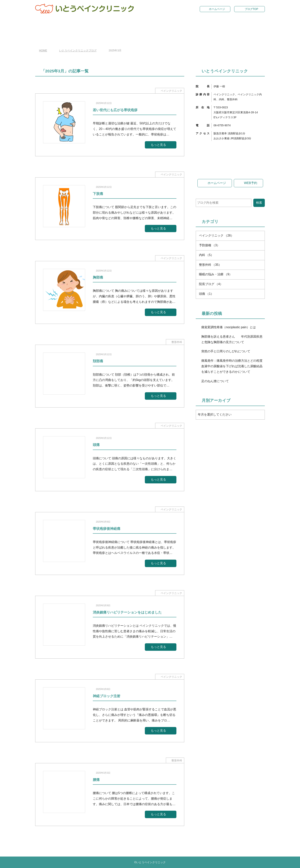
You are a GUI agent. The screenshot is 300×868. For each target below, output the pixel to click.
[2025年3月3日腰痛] (110, 795)
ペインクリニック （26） (216, 304)
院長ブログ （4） (211, 353)
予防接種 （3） (209, 314)
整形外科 (177, 342)
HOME (43, 50)
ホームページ (217, 9)
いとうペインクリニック (151, 862)
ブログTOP (251, 9)
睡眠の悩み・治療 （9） (216, 343)
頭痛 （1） (206, 363)
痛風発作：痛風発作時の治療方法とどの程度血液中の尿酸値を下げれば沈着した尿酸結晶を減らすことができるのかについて (232, 435)
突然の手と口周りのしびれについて (226, 420)
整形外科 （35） (210, 334)
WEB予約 (250, 252)
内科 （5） (206, 324)
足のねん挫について (215, 450)
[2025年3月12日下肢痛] (110, 209)
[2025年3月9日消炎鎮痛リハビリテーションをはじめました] (110, 627)
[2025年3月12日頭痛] (110, 460)
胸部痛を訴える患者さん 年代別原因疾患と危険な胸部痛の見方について (232, 408)
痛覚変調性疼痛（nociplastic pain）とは (229, 396)
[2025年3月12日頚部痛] (110, 376)
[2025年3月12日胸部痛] (110, 292)
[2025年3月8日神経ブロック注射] (110, 711)
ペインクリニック (171, 91)
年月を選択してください (215, 483)
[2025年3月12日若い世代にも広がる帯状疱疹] (110, 125)
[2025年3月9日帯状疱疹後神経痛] (110, 543)
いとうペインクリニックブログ (78, 50)
